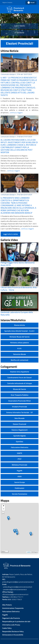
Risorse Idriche (19, 325)
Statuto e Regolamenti (20, 430)
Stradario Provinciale (19, 407)
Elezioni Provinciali (20, 424)
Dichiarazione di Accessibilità (13, 635)
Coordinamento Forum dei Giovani (19, 378)
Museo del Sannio (19, 389)
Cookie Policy (7, 628)
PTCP (19, 459)
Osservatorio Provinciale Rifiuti (19, 401)
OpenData (19, 442)
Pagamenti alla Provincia (11, 618)
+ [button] (4, 506)
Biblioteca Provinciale (19, 465)
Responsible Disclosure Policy (13, 631)
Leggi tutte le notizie (10, 234)
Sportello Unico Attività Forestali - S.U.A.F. (19, 331)
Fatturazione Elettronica (20, 447)
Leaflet (28, 552)
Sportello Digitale (20, 436)
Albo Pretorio (7, 605)
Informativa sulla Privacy (11, 625)
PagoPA (20, 471)
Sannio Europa (20, 482)
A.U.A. (20, 348)
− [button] (4, 509)
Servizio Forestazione (20, 494)
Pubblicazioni (19, 488)
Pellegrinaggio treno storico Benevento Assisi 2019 (18, 264)
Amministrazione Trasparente (13, 608)
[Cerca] (35, 9)
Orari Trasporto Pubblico (20, 395)
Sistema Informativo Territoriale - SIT (19, 412)
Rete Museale (19, 418)
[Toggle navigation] (4, 9)
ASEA (20, 476)
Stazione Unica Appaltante (20, 372)
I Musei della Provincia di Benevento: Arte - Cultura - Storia (19, 289)
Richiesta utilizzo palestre (20, 343)
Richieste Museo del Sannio (19, 337)
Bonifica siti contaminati (20, 360)
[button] (8, 3)
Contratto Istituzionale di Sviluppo (20, 383)
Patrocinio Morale (19, 354)
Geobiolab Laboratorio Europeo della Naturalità (17, 313)
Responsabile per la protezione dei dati (16, 621)
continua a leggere (16, 113)
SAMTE (20, 453)
